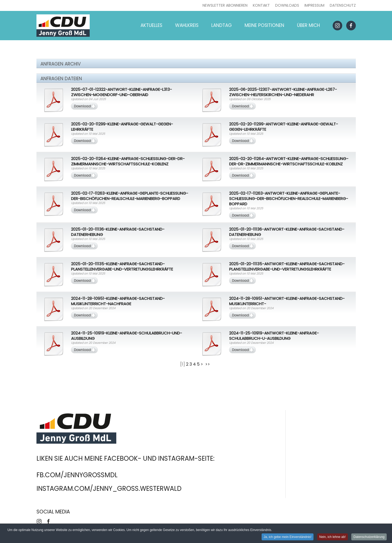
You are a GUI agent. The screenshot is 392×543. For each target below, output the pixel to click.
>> (208, 364)
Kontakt (261, 5)
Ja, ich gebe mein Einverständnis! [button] (288, 537)
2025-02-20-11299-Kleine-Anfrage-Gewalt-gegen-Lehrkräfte (122, 127)
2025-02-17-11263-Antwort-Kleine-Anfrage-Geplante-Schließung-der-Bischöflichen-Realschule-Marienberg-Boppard (289, 199)
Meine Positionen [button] (264, 25)
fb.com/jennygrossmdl (77, 475)
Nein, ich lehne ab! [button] (333, 537)
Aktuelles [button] (151, 25)
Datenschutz (343, 5)
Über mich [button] (308, 25)
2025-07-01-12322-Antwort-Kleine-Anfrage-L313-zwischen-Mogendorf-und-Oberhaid (121, 92)
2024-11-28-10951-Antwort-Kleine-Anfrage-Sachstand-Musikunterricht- (287, 301)
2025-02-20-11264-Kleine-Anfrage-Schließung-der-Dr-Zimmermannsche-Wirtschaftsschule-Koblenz (128, 161)
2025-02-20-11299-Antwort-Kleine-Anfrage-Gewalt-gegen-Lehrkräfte (284, 127)
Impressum (314, 5)
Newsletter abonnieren (225, 5)
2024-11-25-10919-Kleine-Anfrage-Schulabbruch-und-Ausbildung (127, 336)
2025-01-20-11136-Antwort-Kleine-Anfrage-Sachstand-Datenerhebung (287, 232)
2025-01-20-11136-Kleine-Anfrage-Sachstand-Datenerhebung (118, 232)
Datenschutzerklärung (369, 537)
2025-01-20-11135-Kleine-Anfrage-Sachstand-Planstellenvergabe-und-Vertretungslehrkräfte (122, 266)
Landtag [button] (222, 25)
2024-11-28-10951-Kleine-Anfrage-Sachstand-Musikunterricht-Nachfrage (118, 301)
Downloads (287, 5)
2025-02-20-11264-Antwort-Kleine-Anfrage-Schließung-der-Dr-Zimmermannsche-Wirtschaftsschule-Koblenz (289, 161)
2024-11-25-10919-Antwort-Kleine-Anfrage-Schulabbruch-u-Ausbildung (274, 336)
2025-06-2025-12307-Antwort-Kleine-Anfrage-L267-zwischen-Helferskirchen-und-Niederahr (283, 92)
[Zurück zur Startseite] (63, 26)
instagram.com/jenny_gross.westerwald (109, 489)
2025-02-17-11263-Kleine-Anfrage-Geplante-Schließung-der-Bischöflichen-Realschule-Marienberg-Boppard (130, 196)
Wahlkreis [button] (187, 25)
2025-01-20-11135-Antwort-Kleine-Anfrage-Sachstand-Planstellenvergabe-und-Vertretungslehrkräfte (287, 266)
